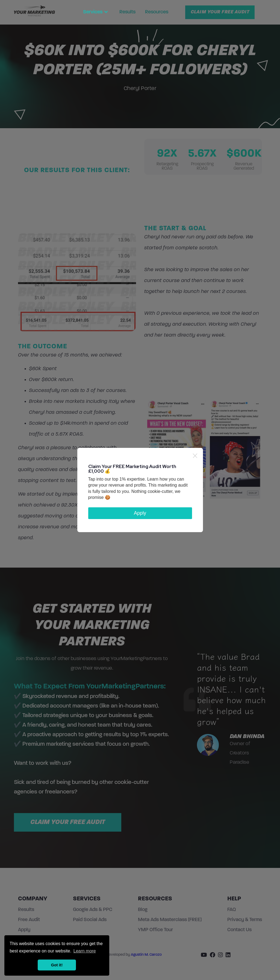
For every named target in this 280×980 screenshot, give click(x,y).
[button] (96, 12)
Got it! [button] (57, 965)
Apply (140, 513)
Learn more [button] (85, 951)
